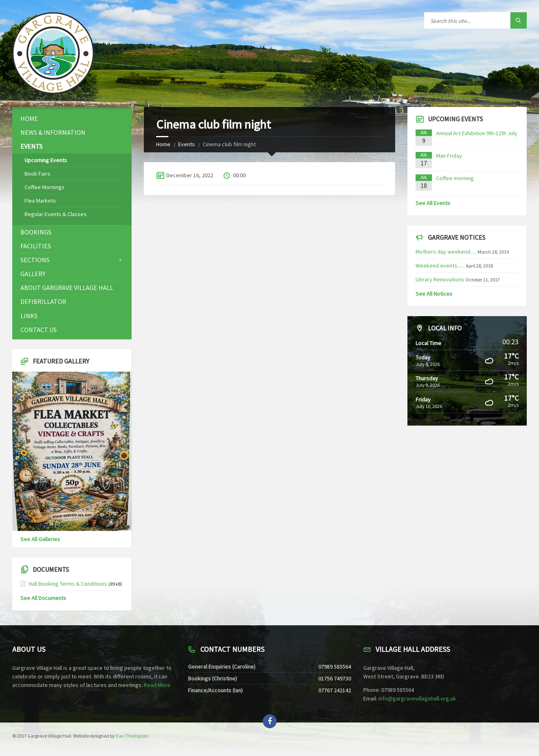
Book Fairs (37, 174)
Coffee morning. (455, 178)
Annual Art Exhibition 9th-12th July (477, 133)
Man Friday (449, 156)
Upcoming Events (46, 160)
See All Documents (43, 598)
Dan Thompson (132, 736)
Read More (157, 685)
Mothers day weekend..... (446, 252)
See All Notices (434, 294)
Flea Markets (40, 201)
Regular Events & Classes (56, 214)
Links (29, 316)
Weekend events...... (440, 265)
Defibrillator (43, 301)
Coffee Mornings (45, 187)
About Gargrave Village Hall (67, 288)
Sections (35, 260)
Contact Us (39, 330)
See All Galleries (40, 539)
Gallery (33, 274)
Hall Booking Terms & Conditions (68, 584)
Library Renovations (440, 279)
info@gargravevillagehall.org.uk (417, 698)
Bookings (36, 232)
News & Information (53, 132)
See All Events (433, 203)
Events (187, 144)
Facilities (36, 246)
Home (163, 144)
